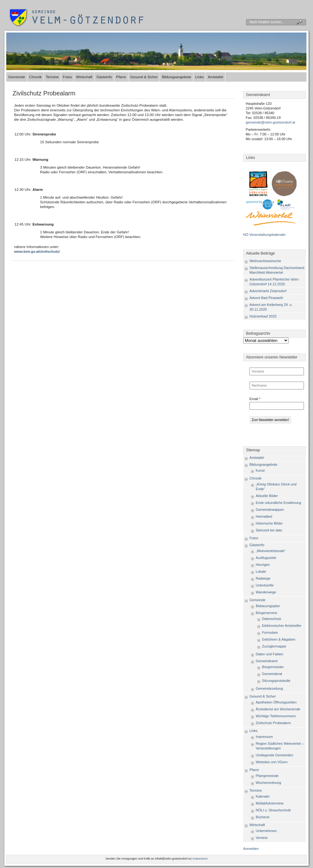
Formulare (270, 632)
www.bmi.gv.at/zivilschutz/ (37, 251)
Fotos (67, 77)
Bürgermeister (273, 667)
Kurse (260, 470)
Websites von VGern (272, 762)
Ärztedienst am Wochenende (278, 709)
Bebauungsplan (268, 606)
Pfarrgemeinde (267, 776)
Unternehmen (266, 831)
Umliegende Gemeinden (275, 755)
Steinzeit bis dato (269, 530)
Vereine (262, 838)
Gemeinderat (272, 674)
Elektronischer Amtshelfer (282, 626)
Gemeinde (17, 77)
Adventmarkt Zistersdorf (268, 291)
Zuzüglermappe (274, 646)
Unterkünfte (265, 585)
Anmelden (251, 849)
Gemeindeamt (267, 661)
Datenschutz (272, 619)
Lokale (261, 571)
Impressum (264, 737)
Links (200, 77)
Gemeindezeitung (269, 688)
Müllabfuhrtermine (270, 803)
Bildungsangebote (177, 77)
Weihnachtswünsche (265, 261)
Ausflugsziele (266, 558)
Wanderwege (266, 592)
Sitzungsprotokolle (276, 681)
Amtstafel (216, 77)
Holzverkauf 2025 (263, 316)
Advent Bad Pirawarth (266, 298)
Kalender (263, 796)
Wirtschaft (84, 77)
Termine (52, 77)
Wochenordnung (268, 783)
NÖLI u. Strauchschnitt (273, 810)
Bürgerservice (266, 613)
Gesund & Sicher (144, 77)
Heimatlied (264, 516)
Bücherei (263, 817)
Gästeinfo (104, 77)
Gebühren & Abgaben (279, 639)
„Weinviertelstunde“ (271, 551)
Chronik (35, 77)
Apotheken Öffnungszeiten (276, 702)
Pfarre (121, 77)
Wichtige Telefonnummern (276, 716)
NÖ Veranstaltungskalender (264, 235)
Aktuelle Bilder (267, 496)
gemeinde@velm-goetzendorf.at (270, 122)
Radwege (263, 578)
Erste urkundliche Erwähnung (278, 503)
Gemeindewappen (270, 510)
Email (255, 399)
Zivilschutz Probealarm (44, 93)
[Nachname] (277, 386)
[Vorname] (277, 371)
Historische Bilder (269, 523)
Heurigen (263, 565)
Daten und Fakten (269, 654)
